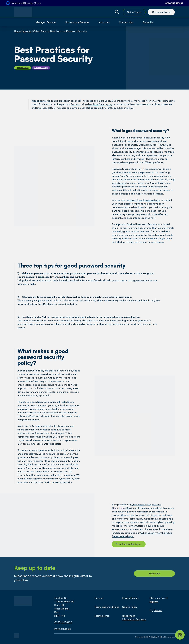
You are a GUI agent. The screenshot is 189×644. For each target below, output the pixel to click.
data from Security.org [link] (100, 104)
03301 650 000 (63, 622)
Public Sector (23, 68)
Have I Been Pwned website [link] (145, 200)
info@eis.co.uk (62, 629)
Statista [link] (75, 104)
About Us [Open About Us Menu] (148, 22)
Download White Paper (129, 544)
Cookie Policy (130, 607)
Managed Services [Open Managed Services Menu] (46, 22)
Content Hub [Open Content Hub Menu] (126, 22)
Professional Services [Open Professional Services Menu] (77, 22)
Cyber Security (41, 68)
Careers (99, 598)
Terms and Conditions (107, 607)
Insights (27, 31)
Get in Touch (134, 12)
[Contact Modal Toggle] (180, 635)
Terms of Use (102, 616)
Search (158, 610)
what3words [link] (119, 183)
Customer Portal (161, 12)
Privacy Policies (131, 598)
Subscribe (154, 574)
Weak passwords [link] (41, 101)
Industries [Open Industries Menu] (104, 22)
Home (17, 31)
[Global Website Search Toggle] (117, 12)
